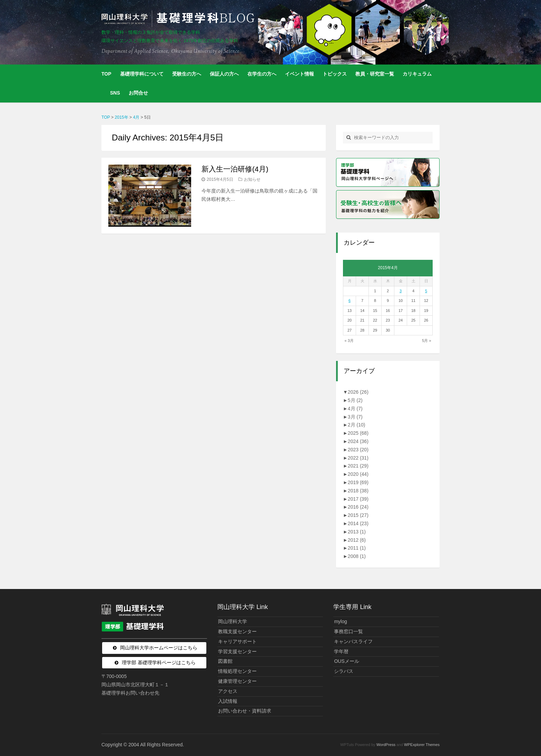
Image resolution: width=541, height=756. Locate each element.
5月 (355, 400)
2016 (358, 507)
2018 (358, 491)
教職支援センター (237, 631)
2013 (357, 532)
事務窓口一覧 (348, 631)
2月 (357, 425)
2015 (358, 515)
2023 (358, 450)
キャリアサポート (237, 641)
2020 (358, 474)
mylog (340, 621)
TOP (106, 74)
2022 (358, 458)
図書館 (225, 661)
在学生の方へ (262, 74)
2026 (358, 392)
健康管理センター (237, 681)
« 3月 (349, 341)
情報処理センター (237, 671)
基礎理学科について (142, 74)
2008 (357, 556)
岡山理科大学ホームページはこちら (159, 648)
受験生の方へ (187, 74)
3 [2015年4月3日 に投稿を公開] (401, 291)
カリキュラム (417, 74)
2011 (357, 548)
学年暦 (341, 651)
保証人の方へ (224, 74)
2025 (358, 433)
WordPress (386, 745)
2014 (358, 523)
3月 (355, 417)
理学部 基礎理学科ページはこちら (159, 662)
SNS (115, 93)
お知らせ (252, 179)
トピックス (335, 74)
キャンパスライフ (353, 641)
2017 (358, 499)
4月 (355, 409)
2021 (358, 466)
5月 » (426, 341)
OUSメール (346, 661)
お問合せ (138, 93)
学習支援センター (237, 651)
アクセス (228, 691)
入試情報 (228, 701)
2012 (357, 540)
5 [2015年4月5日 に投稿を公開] (426, 291)
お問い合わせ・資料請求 (245, 711)
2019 (358, 482)
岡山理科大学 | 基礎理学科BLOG (179, 19)
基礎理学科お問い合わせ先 (130, 693)
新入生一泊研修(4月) (235, 169)
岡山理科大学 (233, 621)
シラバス (344, 671)
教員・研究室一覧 (375, 74)
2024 (358, 441)
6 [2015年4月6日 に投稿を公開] (350, 301)
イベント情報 (299, 74)
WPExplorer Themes (422, 745)
